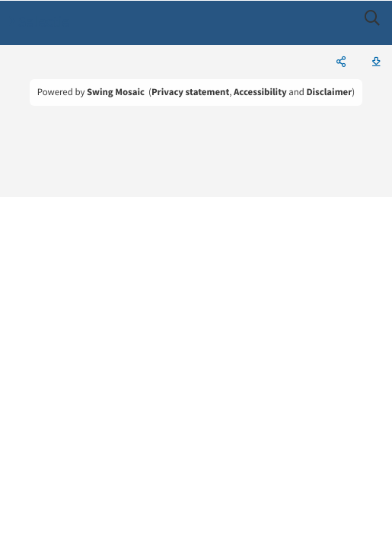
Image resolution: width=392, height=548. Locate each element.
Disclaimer (329, 92)
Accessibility (260, 92)
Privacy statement (190, 92)
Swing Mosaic (116, 92)
